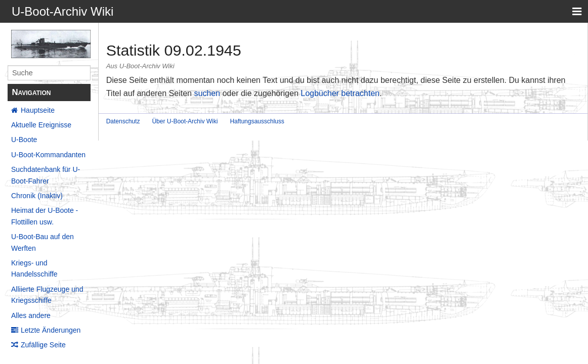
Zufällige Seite (43, 345)
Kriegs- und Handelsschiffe (34, 268)
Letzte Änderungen (51, 330)
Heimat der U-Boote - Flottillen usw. (45, 216)
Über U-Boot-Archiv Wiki (185, 121)
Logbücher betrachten (340, 93)
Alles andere (31, 315)
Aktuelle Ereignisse (41, 125)
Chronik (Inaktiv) (37, 196)
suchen (207, 93)
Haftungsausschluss (257, 121)
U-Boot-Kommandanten (48, 155)
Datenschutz (123, 121)
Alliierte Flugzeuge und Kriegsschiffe (47, 295)
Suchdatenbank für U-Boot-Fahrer (46, 175)
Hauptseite (38, 110)
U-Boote (24, 140)
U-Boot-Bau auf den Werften (43, 242)
